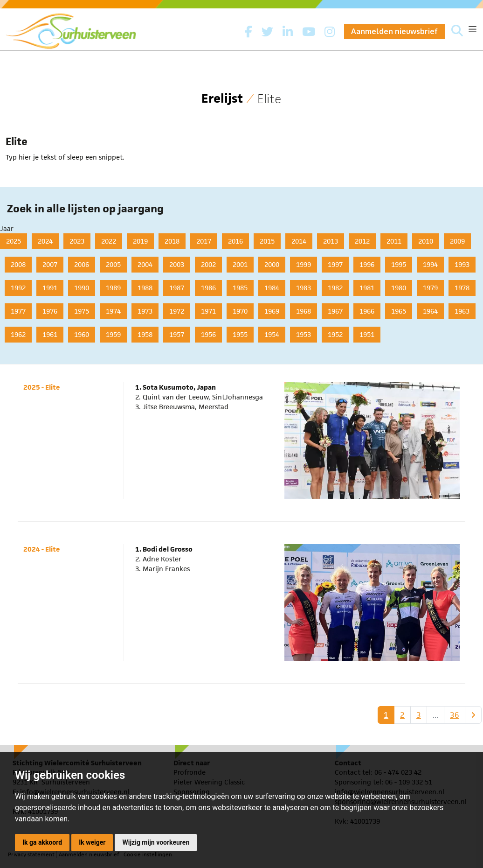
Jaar (7, 228)
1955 (240, 334)
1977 (18, 311)
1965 (399, 311)
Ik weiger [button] (92, 842)
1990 (82, 288)
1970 (240, 311)
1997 (335, 264)
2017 (204, 241)
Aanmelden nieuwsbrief (394, 31)
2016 (235, 241)
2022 (109, 241)
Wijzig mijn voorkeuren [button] (156, 842)
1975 (82, 311)
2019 (140, 241)
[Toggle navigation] (473, 29)
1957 (177, 334)
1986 (208, 288)
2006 (82, 264)
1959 (113, 334)
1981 (367, 288)
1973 (145, 311)
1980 (399, 288)
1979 (430, 288)
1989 (113, 288)
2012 (362, 241)
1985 (240, 288)
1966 (367, 311)
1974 (113, 311)
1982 (335, 288)
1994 (430, 264)
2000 (272, 264)
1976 (50, 311)
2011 (394, 241)
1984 (272, 288)
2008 (18, 264)
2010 (426, 241)
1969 (272, 311)
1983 (304, 288)
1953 (304, 334)
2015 (267, 241)
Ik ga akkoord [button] (42, 842)
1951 (367, 334)
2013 (331, 241)
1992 (18, 288)
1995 (399, 264)
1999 (304, 264)
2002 (208, 264)
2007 (50, 264)
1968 (304, 311)
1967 (335, 311)
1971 (208, 311)
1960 (82, 334)
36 (455, 715)
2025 (14, 241)
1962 (18, 334)
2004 (145, 264)
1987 (177, 288)
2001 (240, 264)
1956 (208, 334)
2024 (45, 241)
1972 (177, 311)
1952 (335, 334)
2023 (77, 241)
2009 (457, 241)
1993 (462, 264)
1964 (430, 311)
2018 (172, 241)
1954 (272, 334)
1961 (50, 334)
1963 (462, 311)
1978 (462, 288)
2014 (299, 241)
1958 (145, 334)
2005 (113, 264)
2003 (177, 264)
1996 (367, 264)
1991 (50, 288)
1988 (145, 288)
